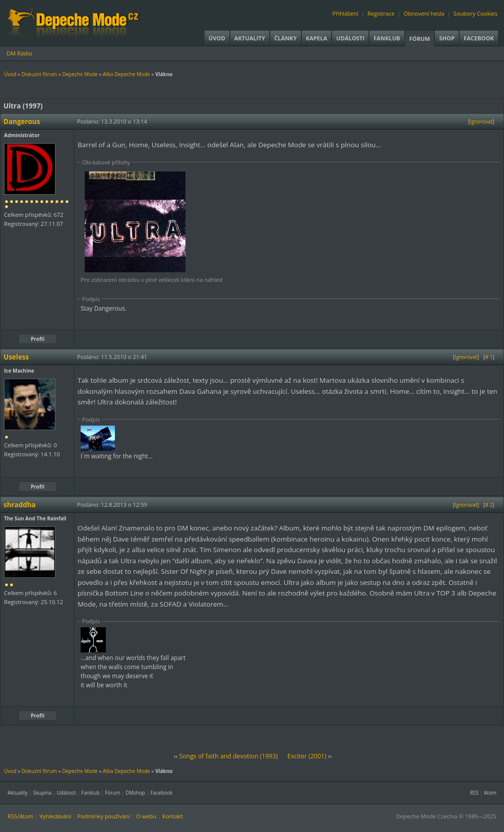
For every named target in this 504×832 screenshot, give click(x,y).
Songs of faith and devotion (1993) (228, 756)
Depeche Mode (80, 74)
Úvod (217, 38)
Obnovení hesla (424, 13)
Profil (38, 339)
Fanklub (387, 38)
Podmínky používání (104, 816)
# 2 (489, 505)
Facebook (479, 38)
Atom (490, 793)
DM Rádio (19, 53)
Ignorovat (481, 122)
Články (286, 38)
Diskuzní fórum (40, 74)
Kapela (317, 38)
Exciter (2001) (307, 756)
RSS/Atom (20, 816)
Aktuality (250, 38)
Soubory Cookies (476, 13)
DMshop (135, 793)
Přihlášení (345, 13)
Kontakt (173, 816)
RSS (475, 793)
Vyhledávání (55, 816)
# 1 (489, 357)
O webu (146, 816)
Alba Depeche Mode (127, 74)
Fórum (420, 39)
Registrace (381, 13)
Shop (447, 38)
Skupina (43, 793)
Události (350, 38)
